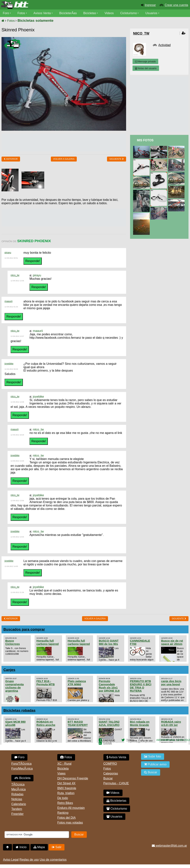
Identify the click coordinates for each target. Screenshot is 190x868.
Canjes (9, 670)
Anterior (11, 159)
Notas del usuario (146, 68)
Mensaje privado (145, 61)
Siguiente (117, 159)
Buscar (108, 778)
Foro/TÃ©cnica (21, 764)
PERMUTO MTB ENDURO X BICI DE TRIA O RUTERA (141, 686)
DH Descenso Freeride (73, 778)
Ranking (63, 813)
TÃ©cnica (18, 784)
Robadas (17, 794)
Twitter (130, 740)
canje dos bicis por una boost (171, 683)
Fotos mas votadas (70, 823)
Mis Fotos (145, 140)
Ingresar (150, 5)
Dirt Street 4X (66, 783)
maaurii (9, 301)
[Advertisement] (70, 142)
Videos (109, 13)
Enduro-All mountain (71, 808)
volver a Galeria (64, 159)
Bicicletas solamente (36, 20)
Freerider (17, 814)
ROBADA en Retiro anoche (46, 723)
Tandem (17, 809)
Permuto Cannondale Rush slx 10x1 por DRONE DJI (109, 686)
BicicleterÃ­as (68, 13)
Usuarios (152, 13)
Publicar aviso (155, 764)
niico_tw (15, 275)
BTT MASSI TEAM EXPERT (78, 723)
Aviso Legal (11, 860)
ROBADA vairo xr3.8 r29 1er (171, 723)
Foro (6, 13)
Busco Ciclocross (13, 642)
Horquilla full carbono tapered (48, 642)
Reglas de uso (29, 860)
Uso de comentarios (53, 860)
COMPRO (110, 764)
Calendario (19, 804)
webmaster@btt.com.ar (169, 846)
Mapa (39, 847)
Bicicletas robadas (19, 710)
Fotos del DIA (66, 818)
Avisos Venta (42, 13)
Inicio (21, 847)
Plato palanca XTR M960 (77, 683)
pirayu (8, 252)
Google (108, 743)
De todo (63, 798)
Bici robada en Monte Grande (140, 723)
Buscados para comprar (24, 629)
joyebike (9, 364)
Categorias (111, 773)
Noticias (17, 799)
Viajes (61, 773)
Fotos (21, 13)
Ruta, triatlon (66, 793)
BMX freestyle (67, 788)
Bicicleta (22, 778)
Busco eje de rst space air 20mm (172, 642)
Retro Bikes (65, 803)
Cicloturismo (129, 13)
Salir (57, 847)
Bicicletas (90, 13)
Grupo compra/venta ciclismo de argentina (14, 686)
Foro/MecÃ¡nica (22, 769)
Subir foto (153, 756)
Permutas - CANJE (116, 783)
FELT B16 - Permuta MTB (46, 683)
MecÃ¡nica (19, 789)
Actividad (165, 45)
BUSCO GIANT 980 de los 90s (109, 642)
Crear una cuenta (176, 5)
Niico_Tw (141, 33)
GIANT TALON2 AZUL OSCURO (109, 723)
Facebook (109, 740)
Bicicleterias (116, 801)
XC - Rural (64, 764)
